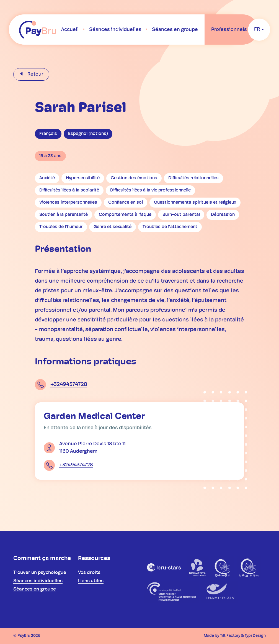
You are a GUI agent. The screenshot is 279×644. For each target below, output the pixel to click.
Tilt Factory (230, 636)
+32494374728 (69, 385)
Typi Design (255, 636)
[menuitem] (70, 30)
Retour (35, 74)
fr (257, 30)
